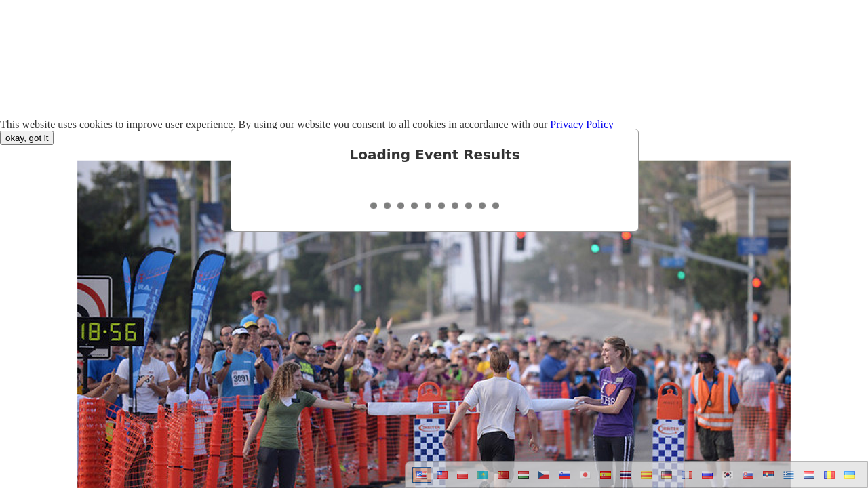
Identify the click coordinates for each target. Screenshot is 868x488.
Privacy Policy (582, 124)
